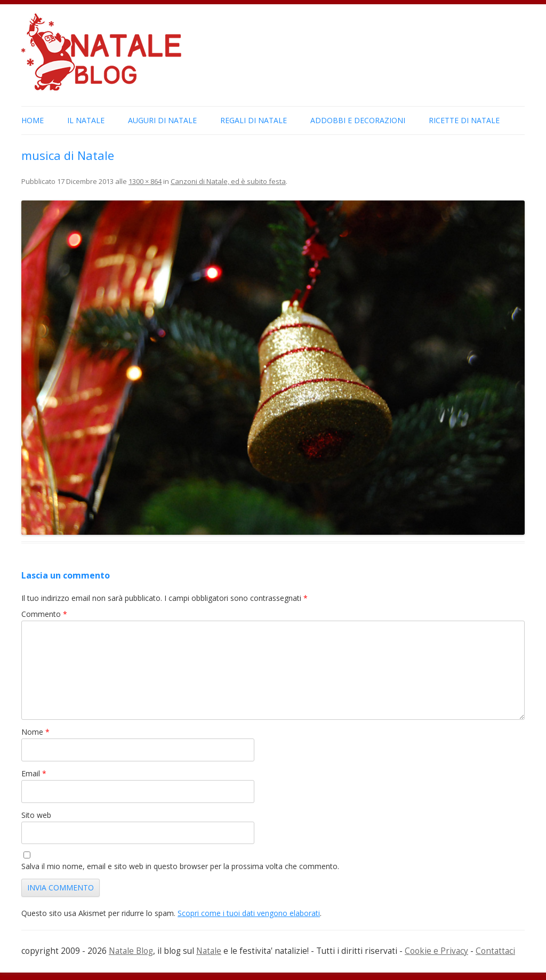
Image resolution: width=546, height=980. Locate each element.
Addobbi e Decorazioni (358, 120)
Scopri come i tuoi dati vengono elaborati (249, 913)
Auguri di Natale (162, 120)
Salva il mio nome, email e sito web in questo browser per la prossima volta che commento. (180, 866)
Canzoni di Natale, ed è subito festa (228, 181)
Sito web (36, 815)
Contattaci (495, 951)
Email (34, 773)
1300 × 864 (145, 181)
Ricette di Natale (464, 120)
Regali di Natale (254, 120)
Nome (35, 732)
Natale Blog (131, 951)
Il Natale (86, 120)
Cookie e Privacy (436, 951)
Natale (209, 951)
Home (33, 120)
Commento (44, 614)
